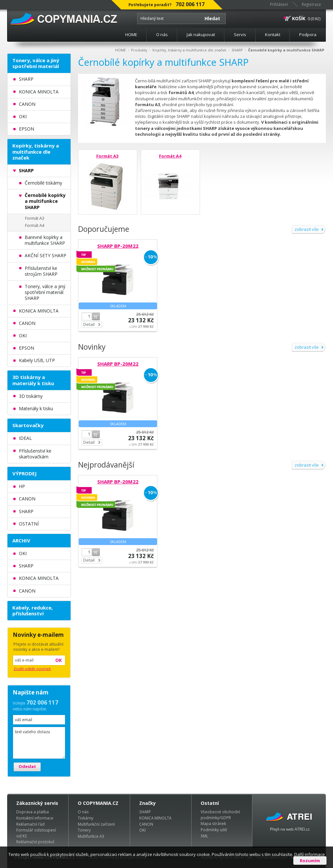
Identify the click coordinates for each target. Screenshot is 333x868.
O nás (162, 35)
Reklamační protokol (35, 842)
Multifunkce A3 (91, 836)
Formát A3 (107, 156)
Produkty (139, 50)
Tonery (84, 830)
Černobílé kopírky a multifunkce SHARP (286, 50)
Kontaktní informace (35, 818)
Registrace (311, 4)
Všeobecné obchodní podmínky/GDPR (220, 815)
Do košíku (96, 316)
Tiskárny (86, 818)
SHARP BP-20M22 (118, 246)
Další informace (310, 854)
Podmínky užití (214, 830)
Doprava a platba (33, 812)
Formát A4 (170, 156)
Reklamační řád (30, 824)
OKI (142, 830)
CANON (146, 824)
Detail (89, 324)
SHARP (237, 50)
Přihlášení (279, 4)
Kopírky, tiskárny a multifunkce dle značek (189, 50)
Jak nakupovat (201, 35)
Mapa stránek (213, 823)
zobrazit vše (307, 229)
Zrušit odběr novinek (32, 669)
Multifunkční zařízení (96, 824)
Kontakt (273, 35)
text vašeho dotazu (39, 743)
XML (204, 836)
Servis (240, 35)
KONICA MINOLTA (155, 818)
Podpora (308, 35)
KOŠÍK (299, 18)
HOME (131, 35)
